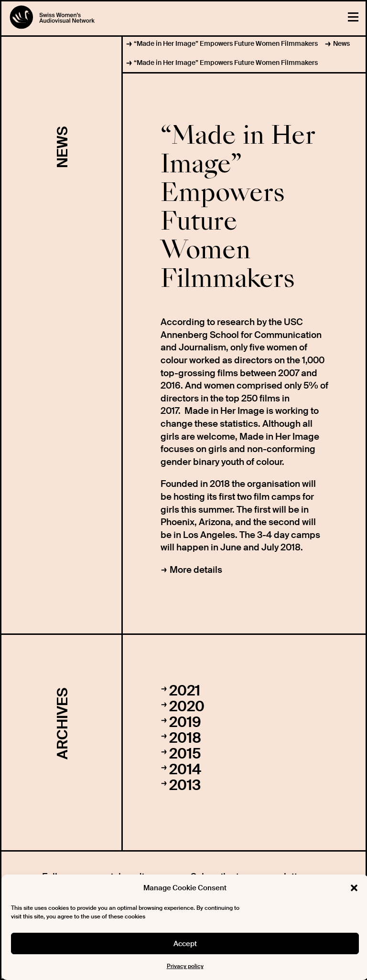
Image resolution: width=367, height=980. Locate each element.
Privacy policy (185, 966)
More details (196, 570)
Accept (185, 944)
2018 (185, 738)
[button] (354, 888)
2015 (185, 753)
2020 (187, 706)
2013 (185, 785)
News (341, 43)
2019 (185, 722)
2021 (185, 690)
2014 (185, 769)
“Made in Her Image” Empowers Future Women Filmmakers (226, 43)
